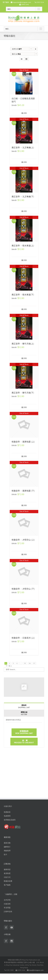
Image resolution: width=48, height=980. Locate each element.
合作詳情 (7, 900)
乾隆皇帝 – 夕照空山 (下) (23, 589)
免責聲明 (7, 816)
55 (25, 663)
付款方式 (7, 877)
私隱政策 (7, 812)
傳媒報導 (7, 851)
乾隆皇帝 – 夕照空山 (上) (23, 540)
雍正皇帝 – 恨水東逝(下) (23, 295)
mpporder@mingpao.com (22, 2)
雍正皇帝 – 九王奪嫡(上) (23, 148)
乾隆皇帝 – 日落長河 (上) (23, 638)
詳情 (25, 113)
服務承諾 (7, 869)
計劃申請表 (8, 912)
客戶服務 (7, 885)
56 (30, 663)
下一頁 (8, 666)
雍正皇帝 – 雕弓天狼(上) (23, 344)
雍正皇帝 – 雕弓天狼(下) (23, 393)
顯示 (16, 54)
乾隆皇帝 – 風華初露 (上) (23, 442)
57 (34, 663)
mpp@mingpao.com (36, 970)
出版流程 (7, 904)
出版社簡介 (8, 806)
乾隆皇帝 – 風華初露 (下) (23, 491)
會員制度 (7, 873)
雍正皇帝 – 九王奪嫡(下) (23, 197)
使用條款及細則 (10, 820)
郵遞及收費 (8, 881)
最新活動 (7, 843)
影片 (6, 855)
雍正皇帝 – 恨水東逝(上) (23, 246)
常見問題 (7, 908)
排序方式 (17, 49)
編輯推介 (7, 847)
